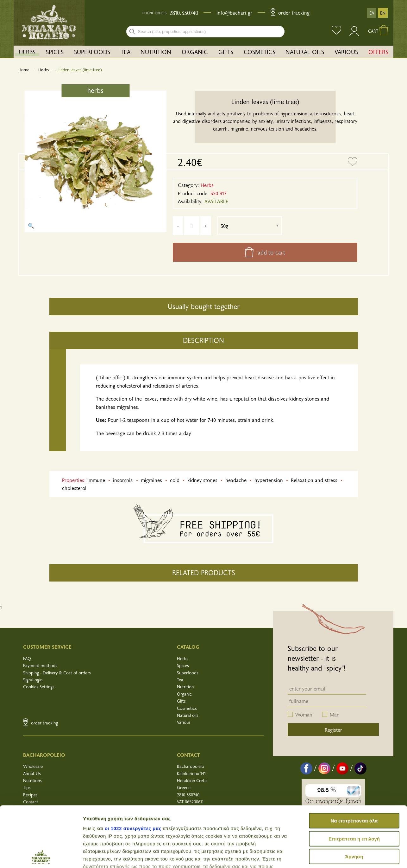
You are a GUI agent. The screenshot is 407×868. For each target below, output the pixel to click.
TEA (125, 52)
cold (175, 480)
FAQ (27, 658)
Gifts (181, 701)
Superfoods (188, 673)
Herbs (44, 70)
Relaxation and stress (314, 480)
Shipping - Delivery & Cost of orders (57, 673)
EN (383, 13)
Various (184, 722)
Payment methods (40, 665)
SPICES (55, 52)
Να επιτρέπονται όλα (354, 760)
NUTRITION (156, 52)
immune (96, 480)
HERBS (27, 52)
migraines (151, 480)
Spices (183, 665)
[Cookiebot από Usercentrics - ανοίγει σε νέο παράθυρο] (41, 856)
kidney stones (202, 480)
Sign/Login (33, 680)
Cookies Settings (39, 687)
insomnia (123, 480)
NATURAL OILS (305, 52)
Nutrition (185, 687)
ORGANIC (195, 52)
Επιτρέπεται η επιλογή (354, 778)
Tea (180, 680)
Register (333, 730)
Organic (184, 694)
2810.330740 (184, 13)
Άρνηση (354, 796)
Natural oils (188, 715)
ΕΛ (372, 13)
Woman (304, 714)
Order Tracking (290, 12)
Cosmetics (187, 708)
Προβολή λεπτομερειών (110, 855)
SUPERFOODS (92, 52)
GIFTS (226, 52)
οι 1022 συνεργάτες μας (133, 768)
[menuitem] (27, 52)
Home (24, 70)
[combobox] (205, 32)
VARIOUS (346, 52)
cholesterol (74, 488)
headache (236, 480)
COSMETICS (260, 52)
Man (335, 714)
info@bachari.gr (234, 12)
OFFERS (378, 52)
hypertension (269, 480)
